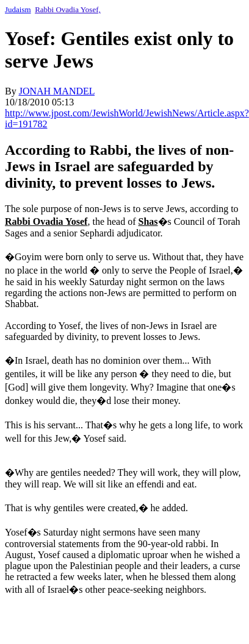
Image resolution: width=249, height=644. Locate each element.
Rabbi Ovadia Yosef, (68, 9)
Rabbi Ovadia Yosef (46, 221)
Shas (148, 221)
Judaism (18, 9)
